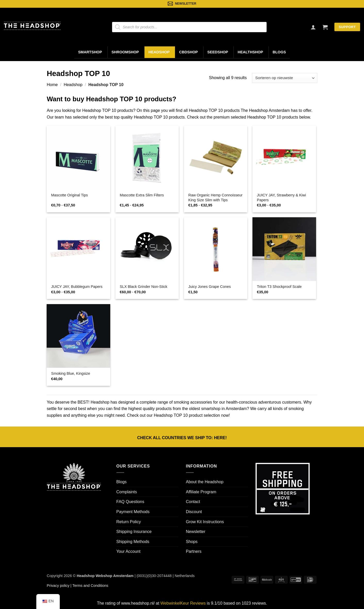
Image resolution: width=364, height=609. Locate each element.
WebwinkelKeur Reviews (183, 603)
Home (52, 85)
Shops (192, 542)
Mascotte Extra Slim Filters (142, 195)
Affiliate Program (201, 492)
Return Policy (129, 522)
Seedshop (218, 52)
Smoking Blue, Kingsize (71, 373)
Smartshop (90, 52)
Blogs (279, 52)
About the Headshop (205, 482)
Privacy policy (58, 586)
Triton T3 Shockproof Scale (279, 287)
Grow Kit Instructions (205, 522)
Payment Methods (133, 512)
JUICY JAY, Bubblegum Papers (77, 287)
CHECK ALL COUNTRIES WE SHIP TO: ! (182, 438)
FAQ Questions (130, 502)
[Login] (313, 27)
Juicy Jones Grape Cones (210, 287)
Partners (194, 551)
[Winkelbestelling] (285, 78)
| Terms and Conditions (89, 586)
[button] (325, 27)
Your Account (129, 551)
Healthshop (250, 52)
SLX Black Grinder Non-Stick (144, 287)
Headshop (159, 52)
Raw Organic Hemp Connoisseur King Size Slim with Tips (215, 198)
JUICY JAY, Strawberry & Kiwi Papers (281, 198)
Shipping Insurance (134, 532)
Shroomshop (125, 52)
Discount (194, 512)
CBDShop (188, 52)
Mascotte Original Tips (70, 195)
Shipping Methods (133, 542)
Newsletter (196, 532)
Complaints (127, 492)
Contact (193, 502)
